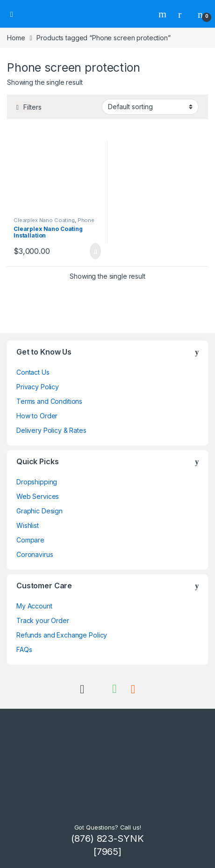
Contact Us (33, 372)
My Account (34, 606)
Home (16, 38)
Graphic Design (39, 511)
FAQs (24, 649)
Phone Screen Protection (54, 223)
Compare (30, 540)
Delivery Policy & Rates (51, 430)
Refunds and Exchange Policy (62, 635)
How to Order (37, 416)
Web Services (38, 496)
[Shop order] (150, 107)
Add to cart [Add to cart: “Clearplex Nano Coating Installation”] (95, 251)
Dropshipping (37, 482)
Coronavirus (35, 554)
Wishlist (28, 525)
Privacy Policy (38, 387)
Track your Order (43, 620)
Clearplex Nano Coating (44, 220)
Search (164, 14)
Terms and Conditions (49, 401)
